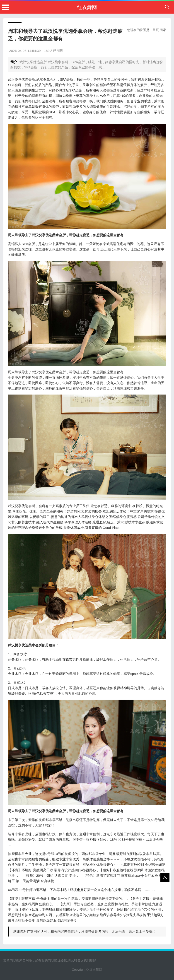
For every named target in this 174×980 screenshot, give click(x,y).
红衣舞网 (87, 7)
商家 (163, 30)
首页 (156, 30)
